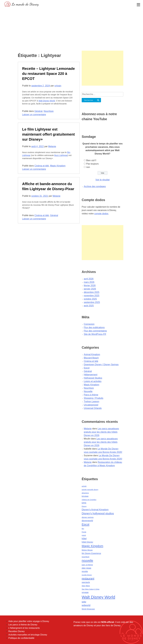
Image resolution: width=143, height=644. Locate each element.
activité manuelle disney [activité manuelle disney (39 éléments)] (90, 490)
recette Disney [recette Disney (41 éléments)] (87, 575)
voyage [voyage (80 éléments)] (85, 592)
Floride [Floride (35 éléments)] (84, 532)
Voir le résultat (102, 180)
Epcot (87, 368)
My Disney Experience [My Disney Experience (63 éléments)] (91, 553)
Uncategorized (91, 405)
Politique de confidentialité (21, 638)
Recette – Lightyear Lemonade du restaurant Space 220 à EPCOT (49, 74)
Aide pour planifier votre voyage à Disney (29, 621)
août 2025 (89, 306)
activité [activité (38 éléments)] (84, 486)
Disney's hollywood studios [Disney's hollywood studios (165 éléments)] (98, 513)
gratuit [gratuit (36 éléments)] (84, 535)
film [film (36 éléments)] (83, 529)
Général (38, 111)
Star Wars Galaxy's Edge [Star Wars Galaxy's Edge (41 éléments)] (91, 589)
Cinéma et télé (42, 166)
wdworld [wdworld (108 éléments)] (86, 605)
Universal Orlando (93, 408)
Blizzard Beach (91, 358)
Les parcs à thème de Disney (23, 625)
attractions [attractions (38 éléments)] (85, 493)
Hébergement (91, 375)
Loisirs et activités (93, 381)
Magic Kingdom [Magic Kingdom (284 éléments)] (92, 546)
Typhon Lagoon (91, 401)
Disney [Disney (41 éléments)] (84, 506)
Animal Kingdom (92, 354)
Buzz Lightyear (61, 155)
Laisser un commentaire (34, 115)
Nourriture (49, 111)
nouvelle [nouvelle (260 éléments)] (87, 561)
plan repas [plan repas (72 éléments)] (86, 568)
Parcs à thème (91, 395)
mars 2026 (89, 282)
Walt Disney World (47, 101)
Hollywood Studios (93, 378)
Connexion (89, 324)
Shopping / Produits (94, 398)
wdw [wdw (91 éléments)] (84, 602)
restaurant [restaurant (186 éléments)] (88, 579)
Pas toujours (92, 164)
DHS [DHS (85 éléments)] (84, 503)
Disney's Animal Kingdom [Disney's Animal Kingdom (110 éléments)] (95, 510)
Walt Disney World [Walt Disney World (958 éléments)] (98, 597)
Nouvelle (88, 391)
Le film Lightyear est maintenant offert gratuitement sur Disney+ (49, 134)
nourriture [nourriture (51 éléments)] (86, 557)
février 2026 (90, 285)
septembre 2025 (92, 302)
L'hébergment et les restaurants (24, 628)
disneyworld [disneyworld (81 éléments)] (87, 521)
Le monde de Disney (25, 4)
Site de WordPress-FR (95, 334)
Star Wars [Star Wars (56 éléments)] (86, 586)
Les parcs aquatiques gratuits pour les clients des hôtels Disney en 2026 (101, 432)
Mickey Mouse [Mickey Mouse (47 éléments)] (87, 550)
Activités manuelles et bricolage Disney (28, 635)
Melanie (52, 146)
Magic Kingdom (58, 166)
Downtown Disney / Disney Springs (101, 365)
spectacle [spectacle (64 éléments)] (86, 582)
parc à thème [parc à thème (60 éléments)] (87, 565)
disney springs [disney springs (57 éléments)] (88, 517)
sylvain (58, 86)
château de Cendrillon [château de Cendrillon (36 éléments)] (89, 500)
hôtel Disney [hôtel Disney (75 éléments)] (87, 542)
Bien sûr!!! (91, 160)
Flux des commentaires (95, 331)
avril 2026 (89, 279)
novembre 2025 (92, 296)
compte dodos (101, 214)
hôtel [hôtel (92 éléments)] (84, 539)
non (88, 167)
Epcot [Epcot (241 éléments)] (86, 525)
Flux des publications (94, 327)
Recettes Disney (17, 631)
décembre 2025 (92, 292)
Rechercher (89, 100)
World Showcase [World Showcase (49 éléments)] (88, 609)
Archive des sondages (95, 186)
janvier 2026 (90, 289)
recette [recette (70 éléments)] (85, 571)
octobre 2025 (90, 299)
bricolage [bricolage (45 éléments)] (85, 496)
